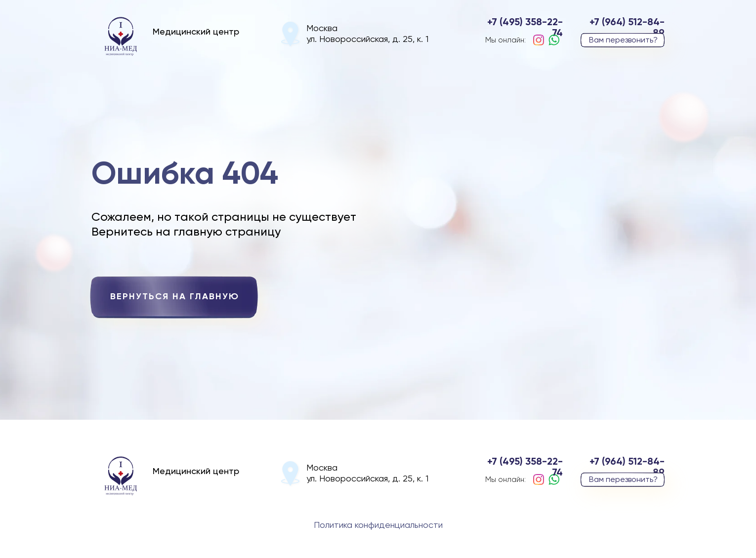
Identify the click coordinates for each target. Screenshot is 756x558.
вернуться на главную (175, 297)
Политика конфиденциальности (378, 525)
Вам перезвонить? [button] (623, 40)
